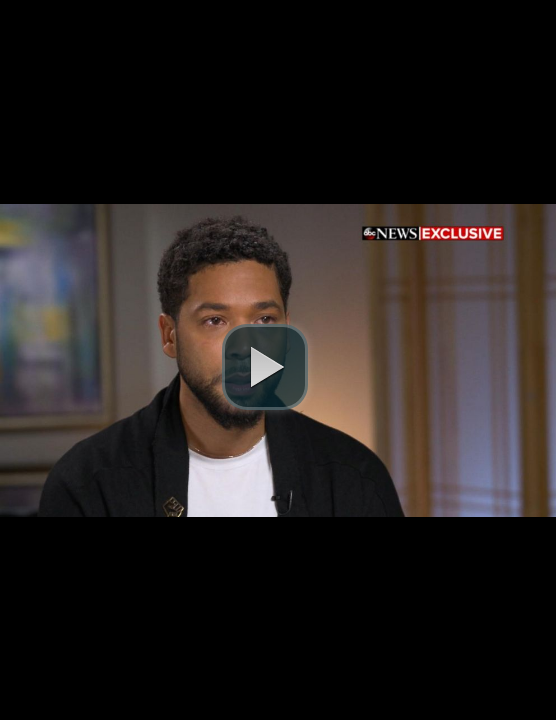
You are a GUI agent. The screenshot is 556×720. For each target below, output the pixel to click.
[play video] (265, 367)
